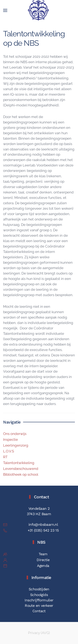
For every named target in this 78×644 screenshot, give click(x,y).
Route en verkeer (39, 606)
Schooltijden (39, 589)
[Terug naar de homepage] (39, 10)
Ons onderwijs (15, 434)
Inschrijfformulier (39, 600)
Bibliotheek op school (21, 474)
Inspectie (11, 440)
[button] (5, 10)
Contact (39, 611)
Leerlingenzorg (16, 445)
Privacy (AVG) (39, 633)
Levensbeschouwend (21, 469)
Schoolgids (39, 595)
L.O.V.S (9, 451)
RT (5, 457)
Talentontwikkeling (19, 463)
